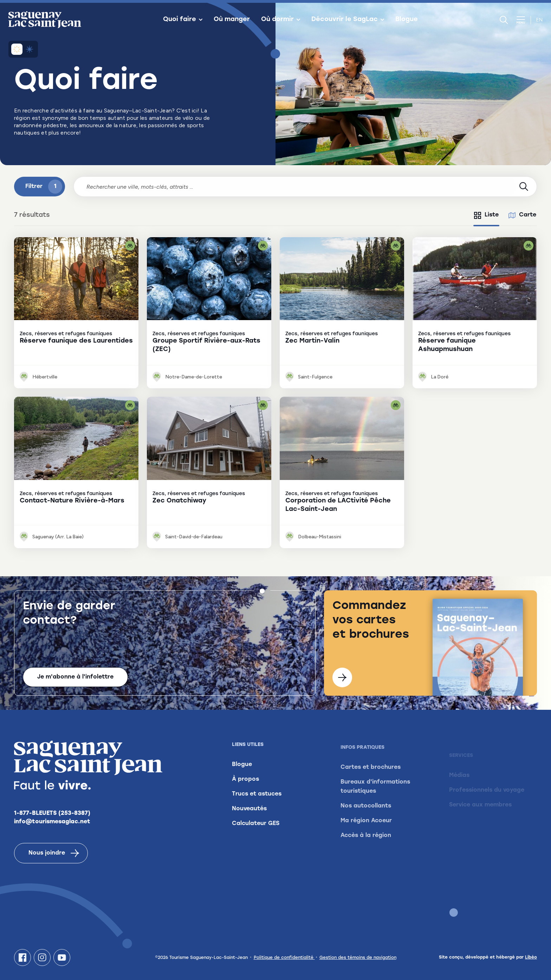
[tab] (486, 215)
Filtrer (44, 187)
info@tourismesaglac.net (52, 825)
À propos (245, 789)
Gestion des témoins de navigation (358, 958)
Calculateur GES (256, 833)
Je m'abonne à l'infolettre (75, 677)
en (539, 20)
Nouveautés (249, 819)
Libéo (531, 958)
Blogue (407, 20)
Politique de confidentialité (284, 958)
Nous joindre (54, 856)
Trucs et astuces (257, 804)
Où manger (232, 20)
